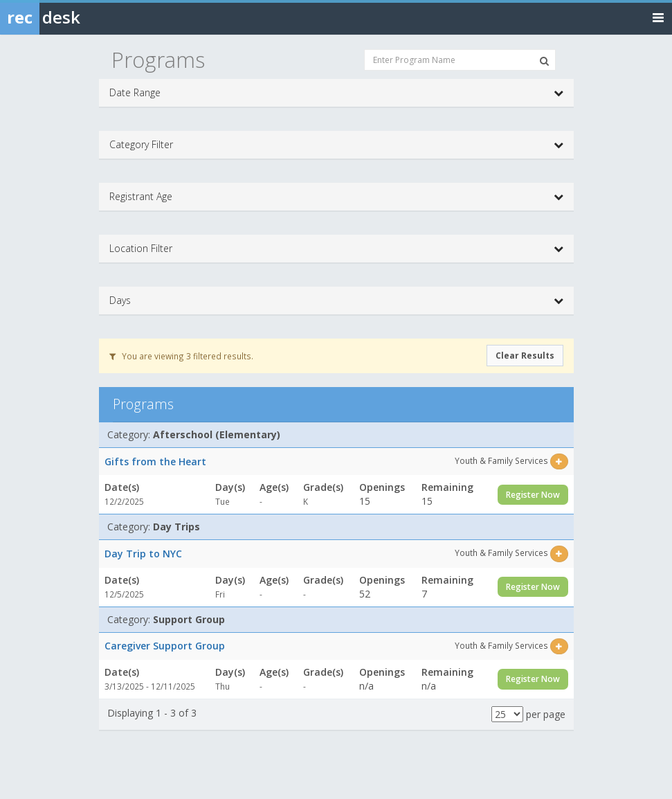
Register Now (533, 495)
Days (336, 300)
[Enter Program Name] (460, 60)
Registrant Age (336, 197)
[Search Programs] (544, 61)
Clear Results (525, 356)
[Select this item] (559, 461)
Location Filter (336, 249)
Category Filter (336, 145)
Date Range (336, 93)
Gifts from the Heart (155, 461)
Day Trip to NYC (143, 554)
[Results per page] (507, 714)
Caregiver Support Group (165, 646)
